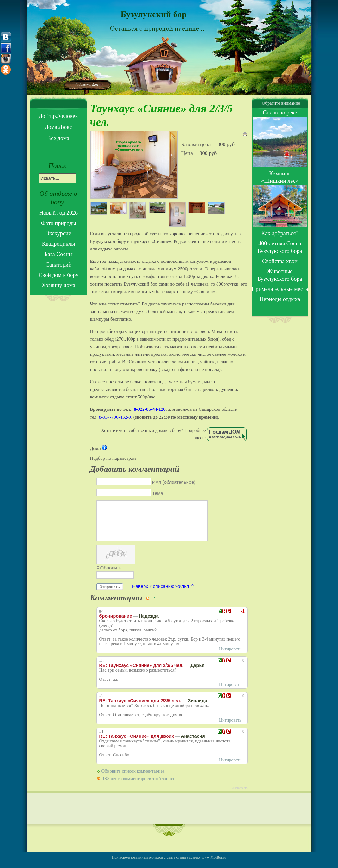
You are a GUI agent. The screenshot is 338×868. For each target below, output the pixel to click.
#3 (101, 668)
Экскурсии (58, 233)
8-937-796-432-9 (115, 417)
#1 (101, 739)
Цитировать (230, 657)
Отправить (110, 594)
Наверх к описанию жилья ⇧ (163, 594)
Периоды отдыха (280, 299)
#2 (101, 703)
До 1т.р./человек (58, 116)
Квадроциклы (59, 244)
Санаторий (58, 265)
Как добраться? (280, 233)
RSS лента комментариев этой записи (138, 786)
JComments (240, 796)
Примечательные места (280, 289)
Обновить (111, 575)
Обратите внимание (280, 103)
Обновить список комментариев (133, 779)
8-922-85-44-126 (150, 409)
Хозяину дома (58, 285)
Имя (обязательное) (174, 482)
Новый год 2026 (58, 213)
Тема (158, 493)
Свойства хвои (280, 261)
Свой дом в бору (58, 275)
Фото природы (58, 223)
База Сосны (58, 254)
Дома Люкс (58, 127)
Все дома (58, 138)
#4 (101, 619)
